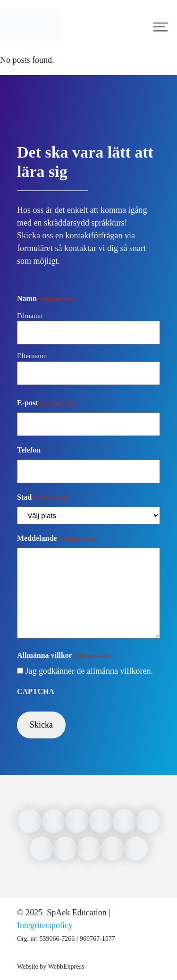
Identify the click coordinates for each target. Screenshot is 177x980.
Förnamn (30, 316)
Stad (43, 498)
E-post (47, 403)
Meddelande (56, 539)
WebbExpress (66, 967)
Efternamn (32, 356)
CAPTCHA (36, 691)
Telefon (29, 450)
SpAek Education (76, 913)
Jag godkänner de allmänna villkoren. (89, 671)
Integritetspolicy (45, 925)
